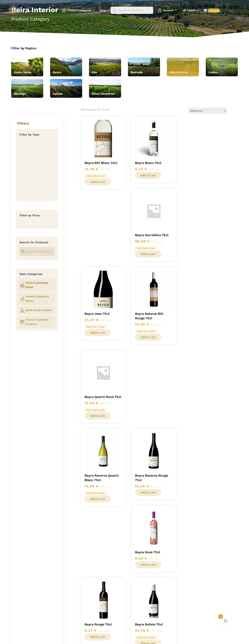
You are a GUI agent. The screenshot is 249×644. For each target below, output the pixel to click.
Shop (103, 10)
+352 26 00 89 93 (191, 574)
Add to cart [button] (98, 182)
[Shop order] (207, 111)
